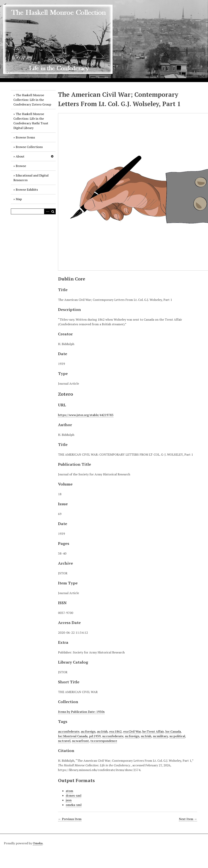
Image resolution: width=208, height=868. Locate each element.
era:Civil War (132, 731)
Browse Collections (29, 147)
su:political (177, 736)
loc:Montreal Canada (73, 736)
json (69, 800)
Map (19, 199)
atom (69, 791)
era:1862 (115, 731)
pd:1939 (95, 736)
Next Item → (188, 819)
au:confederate (69, 731)
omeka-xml (74, 805)
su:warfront (80, 741)
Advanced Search (47, 211)
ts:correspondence (104, 741)
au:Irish (102, 731)
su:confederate (113, 736)
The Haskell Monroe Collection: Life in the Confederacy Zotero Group (32, 100)
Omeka (38, 843)
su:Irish (146, 736)
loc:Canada (173, 731)
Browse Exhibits (27, 190)
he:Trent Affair (153, 731)
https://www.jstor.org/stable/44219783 (86, 415)
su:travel (64, 741)
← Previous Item (70, 819)
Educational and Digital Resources (31, 178)
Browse (21, 166)
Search (53, 211)
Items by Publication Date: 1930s (81, 712)
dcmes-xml (74, 795)
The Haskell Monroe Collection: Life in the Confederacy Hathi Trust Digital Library (31, 121)
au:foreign (88, 731)
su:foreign (132, 736)
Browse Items (25, 137)
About (20, 156)
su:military (160, 736)
